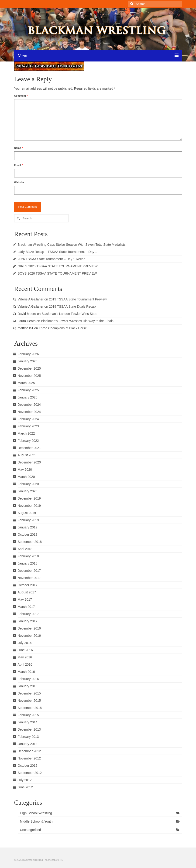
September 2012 (30, 773)
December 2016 (29, 628)
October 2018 (28, 534)
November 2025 (29, 376)
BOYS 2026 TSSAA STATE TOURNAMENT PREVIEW (57, 273)
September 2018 (30, 542)
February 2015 (28, 715)
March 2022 (26, 433)
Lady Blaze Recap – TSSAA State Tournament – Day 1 (57, 252)
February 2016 (28, 679)
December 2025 (29, 368)
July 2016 (25, 643)
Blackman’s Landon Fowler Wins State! (70, 314)
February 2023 (28, 426)
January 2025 (28, 397)
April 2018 (25, 549)
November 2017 (29, 578)
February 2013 (28, 737)
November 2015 (29, 701)
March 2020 (26, 477)
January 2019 (28, 527)
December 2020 (29, 462)
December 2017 (29, 571)
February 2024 (28, 419)
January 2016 (28, 686)
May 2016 (25, 657)
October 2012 (28, 766)
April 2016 (25, 664)
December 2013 (29, 729)
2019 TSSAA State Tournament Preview (78, 299)
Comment (21, 96)
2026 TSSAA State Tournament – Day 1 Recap (52, 259)
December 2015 (29, 693)
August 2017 (27, 592)
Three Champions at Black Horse (63, 328)
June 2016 (25, 650)
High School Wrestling (36, 813)
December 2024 (29, 405)
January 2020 (28, 491)
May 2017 (25, 599)
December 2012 (29, 751)
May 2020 (25, 470)
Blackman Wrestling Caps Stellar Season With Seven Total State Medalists (72, 245)
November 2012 (29, 758)
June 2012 (25, 787)
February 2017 (28, 614)
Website (19, 182)
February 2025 (28, 390)
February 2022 (28, 441)
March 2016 (26, 672)
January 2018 (28, 563)
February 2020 (28, 484)
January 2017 (28, 621)
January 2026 (28, 361)
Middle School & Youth (36, 821)
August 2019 (27, 513)
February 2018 (28, 556)
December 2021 (29, 448)
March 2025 (26, 383)
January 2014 (28, 722)
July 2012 (25, 780)
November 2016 (29, 636)
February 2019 (28, 520)
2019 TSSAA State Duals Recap (72, 306)
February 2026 (28, 354)
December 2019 (29, 498)
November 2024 (29, 412)
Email (19, 165)
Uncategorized (31, 830)
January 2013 (28, 744)
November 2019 (29, 506)
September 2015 (30, 708)
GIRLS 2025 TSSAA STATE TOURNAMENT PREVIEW (58, 266)
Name (19, 148)
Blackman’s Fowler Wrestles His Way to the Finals (77, 321)
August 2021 (27, 455)
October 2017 (28, 585)
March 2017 (26, 607)
